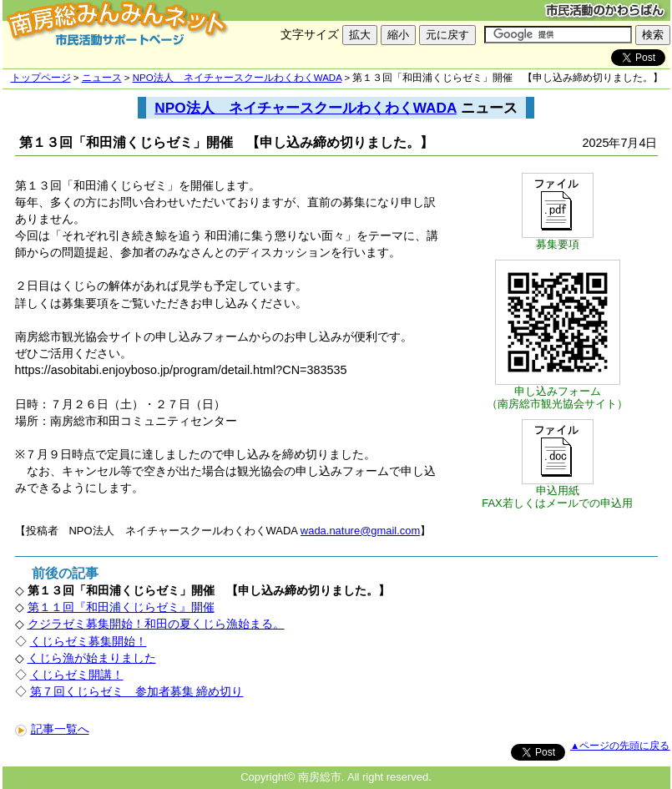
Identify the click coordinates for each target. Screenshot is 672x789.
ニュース (102, 78)
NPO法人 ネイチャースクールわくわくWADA (237, 78)
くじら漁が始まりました (92, 658)
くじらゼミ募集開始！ (88, 641)
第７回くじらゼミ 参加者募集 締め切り (137, 691)
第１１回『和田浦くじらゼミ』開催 (121, 607)
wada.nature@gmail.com (360, 531)
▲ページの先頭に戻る (620, 746)
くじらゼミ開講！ (77, 675)
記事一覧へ (52, 729)
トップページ (41, 78)
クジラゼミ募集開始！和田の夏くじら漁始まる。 (156, 624)
